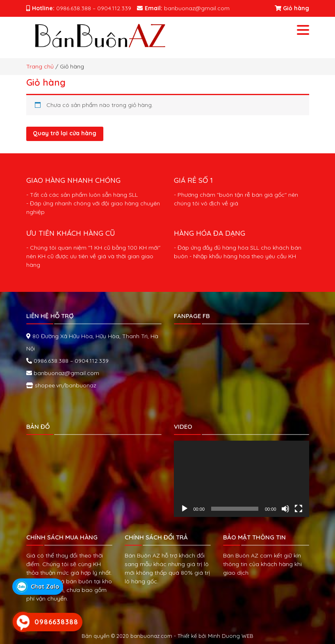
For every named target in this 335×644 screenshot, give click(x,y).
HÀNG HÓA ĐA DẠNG (210, 233)
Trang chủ (40, 66)
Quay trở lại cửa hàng (65, 133)
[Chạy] (185, 509)
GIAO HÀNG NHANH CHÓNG (73, 180)
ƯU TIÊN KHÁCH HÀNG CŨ (71, 233)
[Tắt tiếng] (285, 509)
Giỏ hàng (292, 8)
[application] (242, 479)
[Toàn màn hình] (299, 509)
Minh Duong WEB (231, 636)
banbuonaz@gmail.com (66, 373)
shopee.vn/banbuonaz (65, 385)
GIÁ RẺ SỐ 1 (193, 180)
